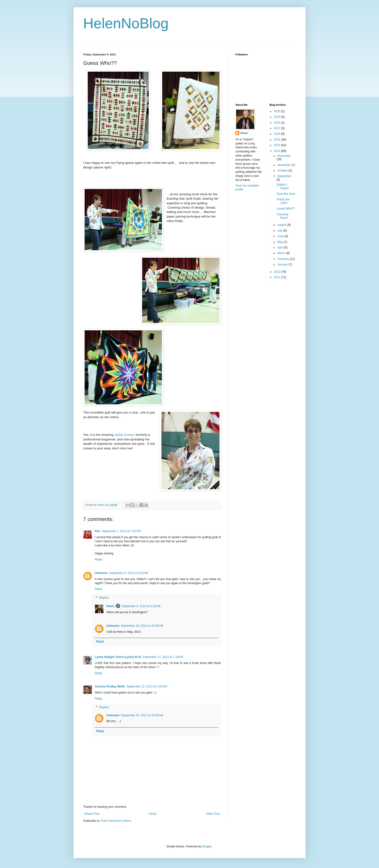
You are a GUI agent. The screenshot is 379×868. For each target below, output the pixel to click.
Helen (110, 606)
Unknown (101, 573)
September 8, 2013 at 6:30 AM (129, 573)
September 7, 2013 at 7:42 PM (121, 531)
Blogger (207, 846)
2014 (277, 145)
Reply (98, 559)
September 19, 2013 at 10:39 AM (142, 626)
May (280, 242)
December (284, 156)
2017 (277, 128)
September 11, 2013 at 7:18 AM (163, 657)
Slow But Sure (286, 194)
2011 (277, 277)
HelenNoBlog (126, 23)
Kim (98, 531)
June (281, 236)
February (283, 259)
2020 (277, 111)
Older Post (213, 814)
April (281, 248)
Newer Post (92, 814)
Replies (104, 598)
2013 (277, 151)
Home (153, 814)
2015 (277, 140)
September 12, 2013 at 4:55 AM (147, 687)
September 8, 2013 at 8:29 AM (141, 606)
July (280, 231)
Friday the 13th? (283, 201)
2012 (277, 272)
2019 (277, 117)
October (283, 171)
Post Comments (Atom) (116, 821)
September (284, 176)
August (282, 225)
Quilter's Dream (283, 186)
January (283, 264)
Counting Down (282, 216)
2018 (277, 123)
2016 (277, 134)
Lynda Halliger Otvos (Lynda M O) (118, 657)
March (282, 253)
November (284, 165)
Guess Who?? (286, 209)
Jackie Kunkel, (125, 435)
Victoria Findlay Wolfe (110, 687)
